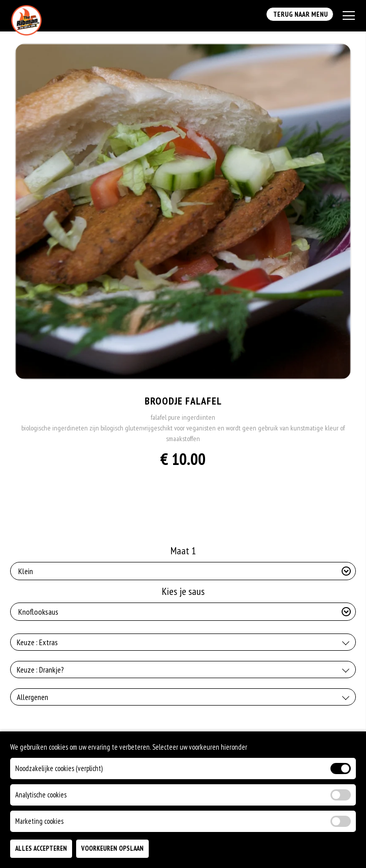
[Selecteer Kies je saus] (183, 612)
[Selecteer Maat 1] (183, 571)
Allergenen (32, 697)
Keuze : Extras (37, 642)
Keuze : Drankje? (40, 670)
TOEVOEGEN (296, 852)
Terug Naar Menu (300, 14)
